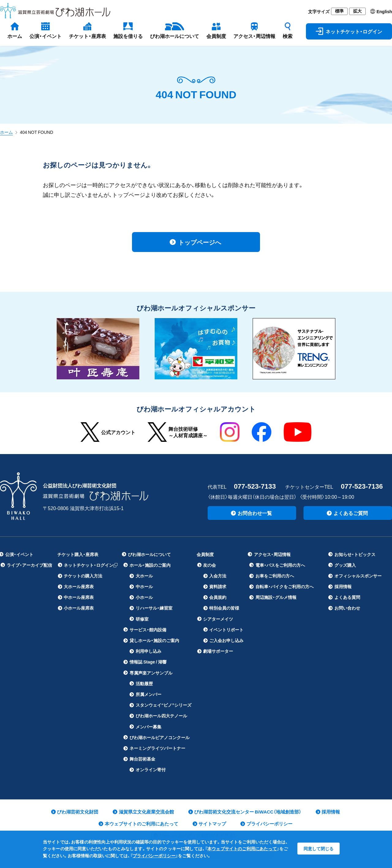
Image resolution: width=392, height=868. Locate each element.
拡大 (357, 11)
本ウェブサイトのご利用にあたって (242, 848)
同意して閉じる (318, 848)
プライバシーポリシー (154, 855)
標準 (339, 11)
